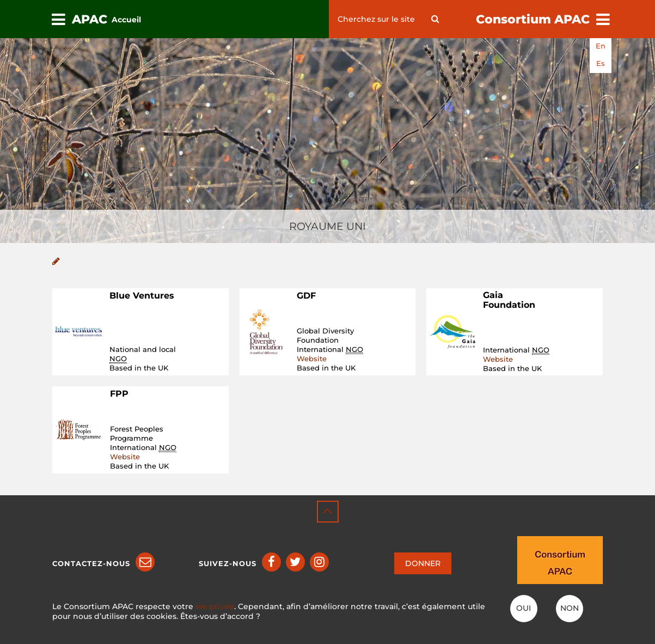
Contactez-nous (91, 563)
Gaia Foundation (509, 300)
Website (312, 359)
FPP (119, 394)
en (601, 46)
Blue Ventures (142, 296)
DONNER (423, 563)
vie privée (215, 606)
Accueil (126, 20)
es (601, 63)
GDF (306, 296)
